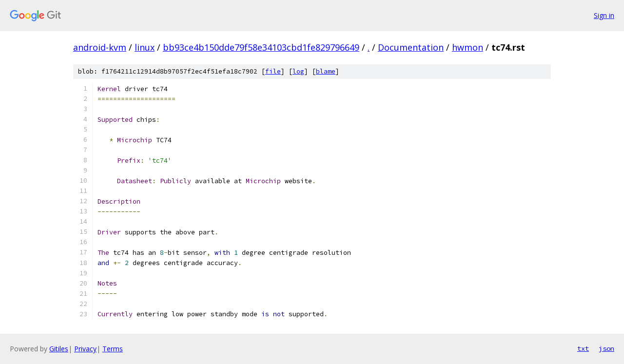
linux (145, 47)
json (606, 348)
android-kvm (100, 47)
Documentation (411, 47)
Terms (113, 349)
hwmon (468, 47)
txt (583, 348)
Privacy (85, 349)
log (298, 71)
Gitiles (59, 349)
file (273, 71)
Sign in (604, 15)
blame (326, 71)
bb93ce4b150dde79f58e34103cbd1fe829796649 (261, 47)
